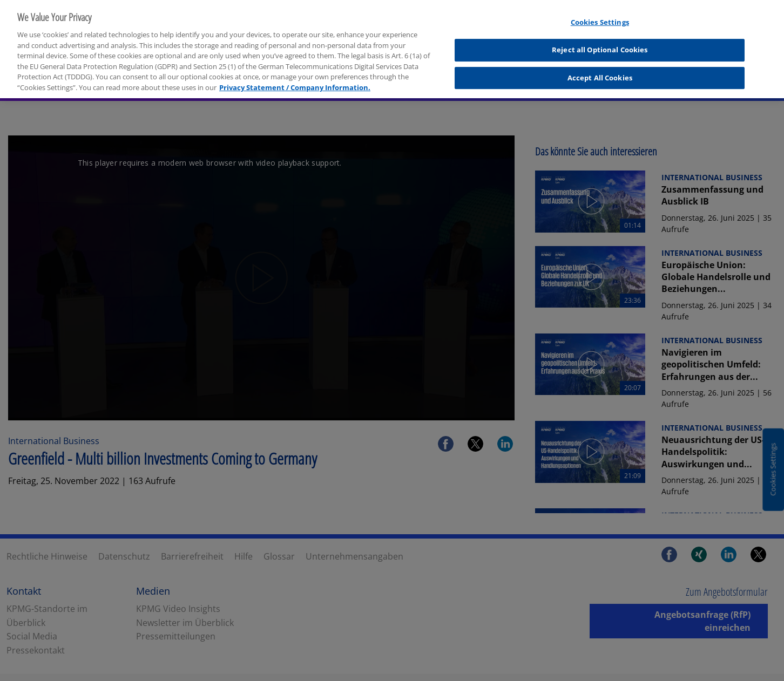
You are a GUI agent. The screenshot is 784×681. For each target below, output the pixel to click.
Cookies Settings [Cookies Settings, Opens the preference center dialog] (600, 16)
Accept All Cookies (600, 71)
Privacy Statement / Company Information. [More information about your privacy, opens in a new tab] (295, 81)
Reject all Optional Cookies (600, 43)
